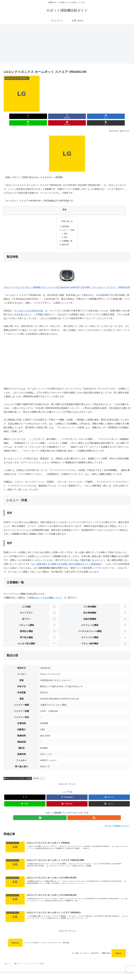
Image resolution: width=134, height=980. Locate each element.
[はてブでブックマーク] (56, 116)
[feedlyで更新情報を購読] (64, 813)
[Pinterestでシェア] (99, 116)
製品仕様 (65, 239)
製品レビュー (39, 773)
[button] (120, 116)
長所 (66, 228)
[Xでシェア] (14, 116)
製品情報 (65, 220)
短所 (66, 232)
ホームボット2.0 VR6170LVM (29, 306)
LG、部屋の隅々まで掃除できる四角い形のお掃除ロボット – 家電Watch (66, 559)
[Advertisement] (67, 44)
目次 (64, 215)
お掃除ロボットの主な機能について (45, 593)
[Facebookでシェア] (35, 116)
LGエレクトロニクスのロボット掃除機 (18, 773)
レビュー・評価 (68, 224)
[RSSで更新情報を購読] (70, 813)
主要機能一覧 (67, 235)
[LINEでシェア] (78, 116)
